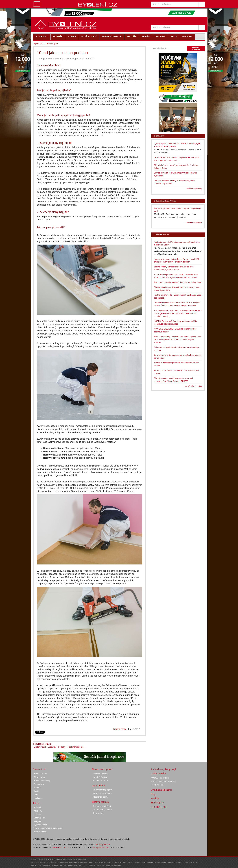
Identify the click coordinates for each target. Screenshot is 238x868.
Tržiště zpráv (120, 729)
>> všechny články (194, 189)
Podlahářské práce (76, 747)
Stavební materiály (42, 780)
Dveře (36, 791)
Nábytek (37, 821)
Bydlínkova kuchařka (161, 790)
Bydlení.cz (39, 44)
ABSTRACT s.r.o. (61, 847)
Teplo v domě (157, 785)
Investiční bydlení (100, 774)
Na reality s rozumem (102, 793)
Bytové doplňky (41, 825)
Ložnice (37, 814)
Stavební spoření (100, 780)
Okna (36, 795)
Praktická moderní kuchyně (164, 781)
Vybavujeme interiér (160, 778)
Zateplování (39, 784)
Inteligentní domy (100, 797)
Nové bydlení (99, 786)
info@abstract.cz (101, 847)
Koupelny (38, 811)
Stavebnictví (39, 769)
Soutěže (155, 798)
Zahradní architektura (102, 810)
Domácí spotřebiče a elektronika (48, 828)
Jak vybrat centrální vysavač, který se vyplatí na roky (177, 282)
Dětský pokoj (39, 818)
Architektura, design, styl (163, 769)
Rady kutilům (98, 813)
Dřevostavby (39, 777)
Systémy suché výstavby (45, 747)
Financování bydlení (102, 769)
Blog (153, 794)
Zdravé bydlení (40, 832)
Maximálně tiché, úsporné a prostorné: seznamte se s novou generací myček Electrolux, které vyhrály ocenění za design (178, 313)
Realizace (38, 798)
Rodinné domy (40, 774)
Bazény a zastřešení (102, 806)
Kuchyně (38, 807)
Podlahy (62, 747)
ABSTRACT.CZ (159, 807)
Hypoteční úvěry (100, 777)
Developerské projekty (103, 790)
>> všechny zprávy (193, 386)
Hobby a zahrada (100, 802)
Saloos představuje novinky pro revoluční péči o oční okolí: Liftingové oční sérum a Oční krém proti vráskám (177, 339)
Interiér (37, 803)
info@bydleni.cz (103, 844)
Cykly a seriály (158, 774)
